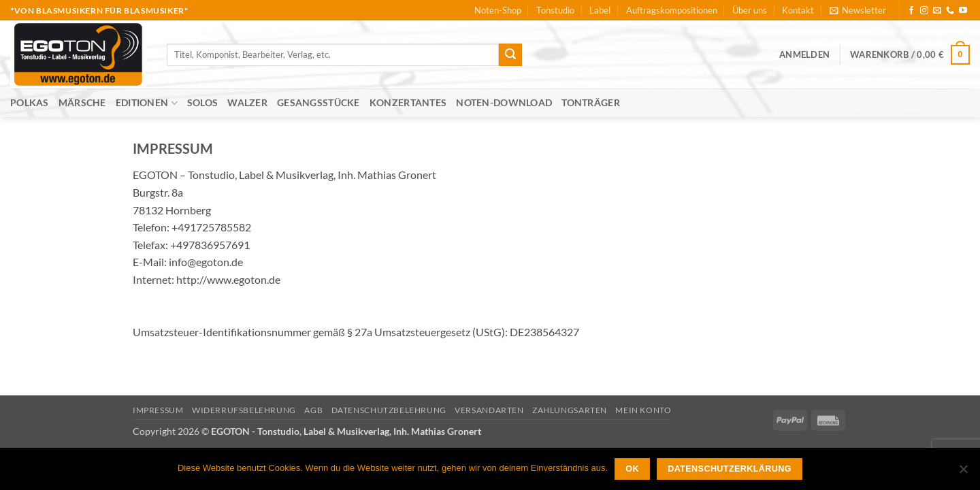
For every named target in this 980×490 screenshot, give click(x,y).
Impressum (158, 410)
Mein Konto (643, 410)
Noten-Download (504, 102)
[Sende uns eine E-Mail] (937, 11)
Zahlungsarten (570, 410)
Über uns (750, 10)
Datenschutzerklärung (730, 469)
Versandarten (489, 410)
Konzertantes (408, 102)
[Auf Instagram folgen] (924, 11)
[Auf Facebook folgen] (911, 11)
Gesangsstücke (318, 102)
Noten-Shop (498, 10)
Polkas (30, 102)
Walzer (247, 102)
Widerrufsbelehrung (244, 410)
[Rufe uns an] (950, 11)
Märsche (82, 102)
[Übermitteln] (510, 55)
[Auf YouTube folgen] (963, 11)
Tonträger (591, 102)
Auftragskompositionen (672, 10)
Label (600, 10)
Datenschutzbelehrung (389, 410)
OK (632, 469)
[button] (858, 10)
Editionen (147, 103)
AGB (313, 410)
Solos (202, 102)
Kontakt (798, 10)
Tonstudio (555, 10)
